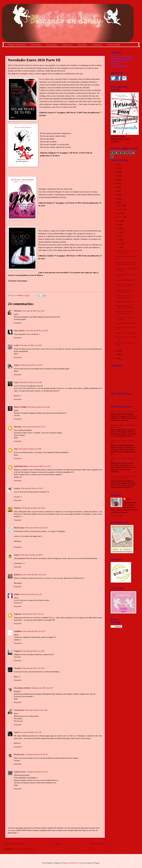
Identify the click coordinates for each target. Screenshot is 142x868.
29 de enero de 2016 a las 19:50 (36, 528)
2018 (115, 195)
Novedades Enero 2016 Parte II (126, 302)
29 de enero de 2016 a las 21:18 (34, 575)
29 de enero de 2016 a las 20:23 (31, 555)
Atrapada (18, 668)
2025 (115, 168)
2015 (115, 351)
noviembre (119, 210)
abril (117, 236)
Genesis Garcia (20, 772)
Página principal (17, 45)
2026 (115, 165)
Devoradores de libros (22, 688)
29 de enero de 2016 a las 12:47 (33, 311)
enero (118, 247)
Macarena (18, 427)
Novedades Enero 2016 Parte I (126, 323)
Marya (129, 499)
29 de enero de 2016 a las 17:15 (34, 427)
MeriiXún (18, 311)
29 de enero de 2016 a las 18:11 (40, 466)
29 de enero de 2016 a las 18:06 (30, 449)
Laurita (17, 488)
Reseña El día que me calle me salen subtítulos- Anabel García (124, 477)
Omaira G (18, 508)
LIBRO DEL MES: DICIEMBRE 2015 (123, 297)
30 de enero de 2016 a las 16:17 (42, 688)
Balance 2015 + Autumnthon (125, 333)
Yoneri (16, 732)
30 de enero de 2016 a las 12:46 (33, 651)
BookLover (18, 575)
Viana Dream (19, 710)
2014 (115, 355)
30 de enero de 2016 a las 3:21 (33, 614)
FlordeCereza (19, 755)
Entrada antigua (98, 843)
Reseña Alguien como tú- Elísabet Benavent (124, 313)
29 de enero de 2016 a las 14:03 (31, 345)
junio (118, 228)
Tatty (16, 449)
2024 (115, 172)
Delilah (17, 594)
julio (117, 225)
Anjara (17, 365)
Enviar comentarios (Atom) (24, 849)
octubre (118, 213)
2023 (115, 176)
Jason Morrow (73, 863)
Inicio (58, 843)
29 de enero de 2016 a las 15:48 (31, 382)
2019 (115, 191)
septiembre (120, 217)
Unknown (18, 614)
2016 (115, 202)
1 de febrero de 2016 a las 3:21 (37, 772)
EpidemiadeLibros (21, 466)
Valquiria (17, 651)
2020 (115, 187)
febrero (118, 244)
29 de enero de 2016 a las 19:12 (32, 488)
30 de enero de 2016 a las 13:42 (33, 668)
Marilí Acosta (19, 528)
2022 (115, 180)
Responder (18, 323)
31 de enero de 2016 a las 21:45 (36, 755)
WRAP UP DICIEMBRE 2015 (126, 280)
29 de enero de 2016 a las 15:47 (31, 365)
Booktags (52, 45)
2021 (115, 183)
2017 (115, 199)
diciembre (119, 206)
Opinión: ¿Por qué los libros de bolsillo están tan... (126, 252)
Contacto (97, 45)
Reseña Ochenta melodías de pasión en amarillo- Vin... (125, 264)
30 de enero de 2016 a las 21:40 (36, 710)
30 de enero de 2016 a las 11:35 (34, 631)
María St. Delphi (20, 407)
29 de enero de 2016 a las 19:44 (34, 508)
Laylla (16, 345)
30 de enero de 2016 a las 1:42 (31, 594)
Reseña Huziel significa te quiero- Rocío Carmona (124, 307)
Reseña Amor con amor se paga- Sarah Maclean (124, 285)
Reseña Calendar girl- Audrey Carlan (124, 412)
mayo (118, 232)
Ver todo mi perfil (117, 516)
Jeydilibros (18, 631)
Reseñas (36, 45)
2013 (115, 358)
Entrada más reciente (15, 843)
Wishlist (82, 45)
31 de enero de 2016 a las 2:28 (30, 732)
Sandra (17, 555)
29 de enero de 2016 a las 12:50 (37, 331)
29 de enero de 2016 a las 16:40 (39, 407)
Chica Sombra (19, 331)
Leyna (16, 382)
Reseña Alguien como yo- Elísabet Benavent (124, 291)
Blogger (97, 863)
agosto (118, 221)
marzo (118, 240)
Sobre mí (67, 45)
